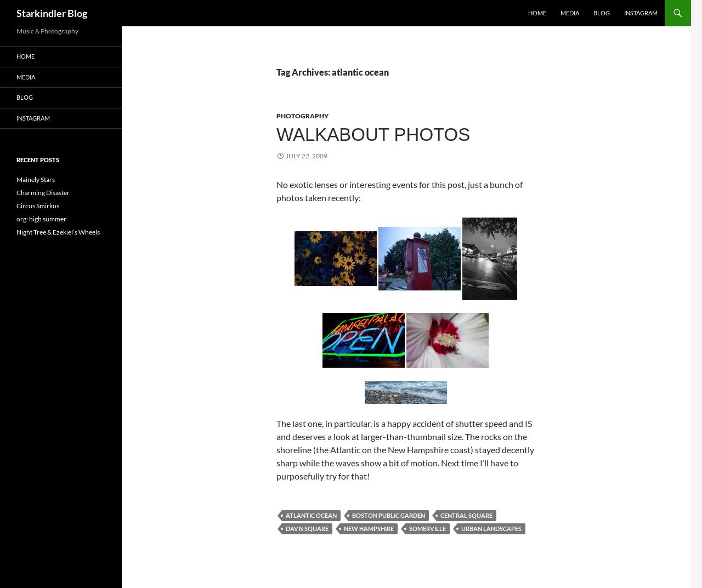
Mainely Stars (36, 179)
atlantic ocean (311, 515)
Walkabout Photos (373, 135)
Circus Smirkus (38, 206)
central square (466, 515)
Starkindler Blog (52, 13)
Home (537, 13)
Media (570, 13)
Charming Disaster (43, 193)
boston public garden (389, 515)
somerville (428, 529)
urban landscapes (491, 529)
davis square (307, 529)
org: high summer (41, 219)
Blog (602, 13)
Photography (302, 116)
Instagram (641, 13)
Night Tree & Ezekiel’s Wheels (58, 232)
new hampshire (369, 529)
